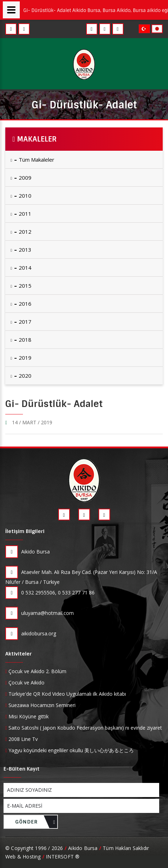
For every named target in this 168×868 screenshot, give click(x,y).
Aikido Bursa (28, 552)
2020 (21, 376)
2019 (21, 358)
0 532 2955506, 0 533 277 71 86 (50, 593)
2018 (21, 340)
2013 (21, 250)
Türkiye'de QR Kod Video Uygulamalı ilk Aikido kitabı (66, 694)
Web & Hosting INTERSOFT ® (42, 857)
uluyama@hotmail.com (40, 613)
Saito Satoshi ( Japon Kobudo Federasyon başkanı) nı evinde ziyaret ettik (84, 728)
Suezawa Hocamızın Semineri (40, 705)
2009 (21, 178)
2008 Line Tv (22, 739)
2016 (21, 304)
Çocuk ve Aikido (25, 683)
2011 (21, 214)
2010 (21, 196)
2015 (21, 286)
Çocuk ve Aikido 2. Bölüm (36, 671)
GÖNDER (35, 824)
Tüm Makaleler (32, 160)
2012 (21, 232)
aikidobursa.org (31, 634)
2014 (21, 268)
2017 (21, 322)
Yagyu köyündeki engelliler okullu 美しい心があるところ (70, 750)
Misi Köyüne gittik (27, 716)
